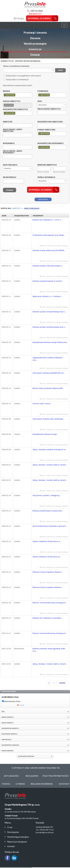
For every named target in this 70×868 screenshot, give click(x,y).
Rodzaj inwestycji (12, 101)
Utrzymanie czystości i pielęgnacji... (47, 496)
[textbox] (17, 95)
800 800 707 (35, 14)
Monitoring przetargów (18, 837)
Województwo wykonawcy (51, 143)
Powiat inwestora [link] (7, 751)
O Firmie (20, 784)
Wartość (16, 208)
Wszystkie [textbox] (43, 105)
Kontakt (11, 846)
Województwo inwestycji (15, 109)
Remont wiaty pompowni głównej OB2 (48, 388)
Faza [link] (3, 712)
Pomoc (6, 784)
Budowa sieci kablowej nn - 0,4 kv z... (47, 220)
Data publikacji (10, 165)
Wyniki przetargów (35, 44)
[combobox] (18, 95)
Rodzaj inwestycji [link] (8, 723)
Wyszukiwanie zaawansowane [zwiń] (17, 85)
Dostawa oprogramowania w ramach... (48, 281)
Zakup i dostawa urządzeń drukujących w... (50, 450)
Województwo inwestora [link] (10, 745)
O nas (10, 827)
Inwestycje (35, 49)
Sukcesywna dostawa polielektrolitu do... (49, 373)
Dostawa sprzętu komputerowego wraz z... (49, 312)
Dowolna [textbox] (8, 168)
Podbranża (43, 91)
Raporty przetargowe (17, 842)
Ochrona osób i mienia (41, 404)
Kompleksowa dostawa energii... (45, 434)
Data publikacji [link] (7, 740)
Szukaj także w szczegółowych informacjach (22, 76)
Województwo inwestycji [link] (10, 728)
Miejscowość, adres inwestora (13, 131)
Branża (6, 91)
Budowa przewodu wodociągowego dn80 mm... (49, 650)
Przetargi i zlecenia (35, 32)
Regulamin (32, 776)
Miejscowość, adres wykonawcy (13, 152)
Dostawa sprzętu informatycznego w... (48, 266)
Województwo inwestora (50, 122)
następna (62, 683)
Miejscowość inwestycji (49, 109)
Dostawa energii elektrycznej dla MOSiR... (49, 250)
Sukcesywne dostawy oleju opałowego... (48, 419)
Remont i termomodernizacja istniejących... (50, 603)
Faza (40, 101)
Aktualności (11, 776)
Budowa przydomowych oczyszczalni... (48, 511)
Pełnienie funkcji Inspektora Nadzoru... (48, 572)
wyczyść (22, 705)
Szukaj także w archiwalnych (16, 80)
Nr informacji (10, 177)
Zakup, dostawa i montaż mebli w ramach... (50, 465)
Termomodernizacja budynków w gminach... (50, 526)
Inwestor (8, 122)
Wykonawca (9, 143)
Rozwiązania (13, 832)
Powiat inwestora (46, 130)
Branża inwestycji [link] (8, 717)
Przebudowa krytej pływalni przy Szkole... (49, 235)
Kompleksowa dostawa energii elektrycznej (50, 342)
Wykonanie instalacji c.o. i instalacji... (47, 296)
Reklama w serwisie (42, 784)
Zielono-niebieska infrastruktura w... (47, 541)
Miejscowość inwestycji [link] (10, 734)
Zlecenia (35, 38)
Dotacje (35, 55)
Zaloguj (19, 18)
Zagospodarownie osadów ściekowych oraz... (48, 359)
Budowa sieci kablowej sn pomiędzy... (47, 618)
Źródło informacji (46, 177)
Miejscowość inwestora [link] (26, 756)
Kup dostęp (43, 199)
